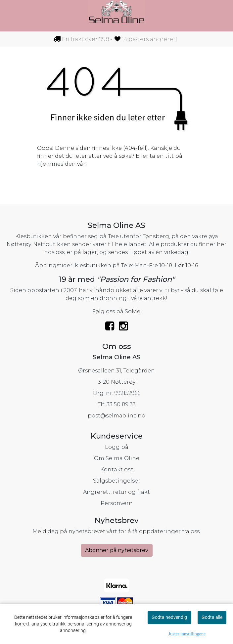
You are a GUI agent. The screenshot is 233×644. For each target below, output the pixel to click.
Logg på (117, 447)
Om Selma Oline (117, 458)
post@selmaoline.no (117, 416)
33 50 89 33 (121, 404)
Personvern (117, 503)
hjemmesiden (56, 164)
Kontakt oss (117, 470)
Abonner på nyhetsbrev (117, 550)
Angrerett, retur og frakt (117, 492)
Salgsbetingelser (117, 481)
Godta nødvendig (169, 617)
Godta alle (212, 617)
